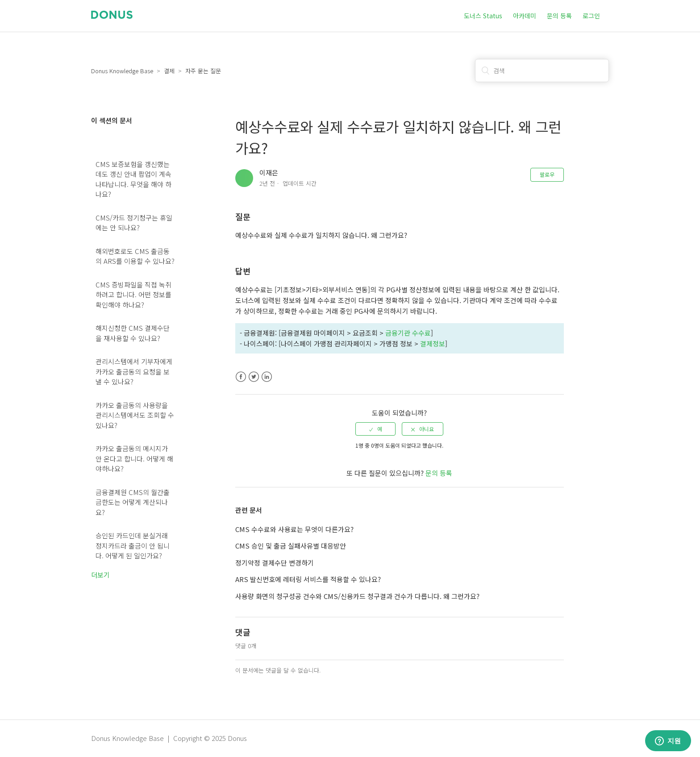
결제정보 (433, 343)
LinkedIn (267, 377)
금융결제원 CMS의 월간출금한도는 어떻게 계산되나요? (133, 502)
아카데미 (525, 16)
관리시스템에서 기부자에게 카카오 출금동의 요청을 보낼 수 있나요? (134, 371)
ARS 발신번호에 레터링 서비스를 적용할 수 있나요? (308, 579)
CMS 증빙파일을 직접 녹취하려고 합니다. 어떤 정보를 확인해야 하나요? (133, 295)
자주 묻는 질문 (203, 71)
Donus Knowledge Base (122, 71)
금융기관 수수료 (408, 333)
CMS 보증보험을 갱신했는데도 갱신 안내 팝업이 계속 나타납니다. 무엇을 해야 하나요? (133, 179)
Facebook (241, 377)
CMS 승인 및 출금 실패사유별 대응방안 (291, 546)
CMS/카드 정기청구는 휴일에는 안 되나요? (134, 223)
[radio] (375, 429)
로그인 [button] (591, 16)
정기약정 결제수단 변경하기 (275, 563)
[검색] (542, 71)
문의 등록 (559, 16)
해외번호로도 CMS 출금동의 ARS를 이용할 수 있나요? (135, 256)
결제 (169, 71)
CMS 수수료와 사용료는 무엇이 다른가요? (294, 529)
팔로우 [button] (547, 174)
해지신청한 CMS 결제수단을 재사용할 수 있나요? (133, 333)
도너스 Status (483, 16)
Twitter (254, 377)
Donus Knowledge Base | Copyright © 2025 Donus (169, 738)
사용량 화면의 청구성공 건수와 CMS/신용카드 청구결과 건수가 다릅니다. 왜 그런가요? (357, 596)
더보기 (100, 575)
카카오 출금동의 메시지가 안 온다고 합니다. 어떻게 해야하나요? (134, 458)
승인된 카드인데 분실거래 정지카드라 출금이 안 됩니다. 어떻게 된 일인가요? (133, 545)
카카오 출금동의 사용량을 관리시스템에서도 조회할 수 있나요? (135, 415)
